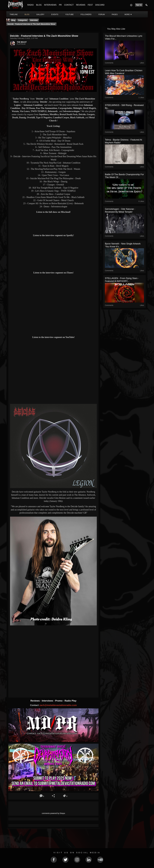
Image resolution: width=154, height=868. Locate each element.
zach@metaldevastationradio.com (58, 705)
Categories (23, 20)
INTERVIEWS (50, 5)
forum (102, 14)
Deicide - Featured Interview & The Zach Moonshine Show (31, 24)
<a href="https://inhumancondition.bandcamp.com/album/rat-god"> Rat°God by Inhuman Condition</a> (53, 683)
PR (60, 5)
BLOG (39, 5)
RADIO (31, 5)
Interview (34, 20)
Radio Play (70, 701)
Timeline (14, 14)
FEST (90, 5)
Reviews (35, 701)
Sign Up (139, 5)
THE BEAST (22, 42)
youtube (69, 14)
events (55, 14)
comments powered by (53, 813)
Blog (13, 20)
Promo (59, 701)
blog (27, 14)
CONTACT (69, 5)
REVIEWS (81, 5)
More (128, 14)
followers (86, 14)
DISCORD (100, 5)
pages (115, 14)
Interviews (48, 701)
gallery (40, 14)
